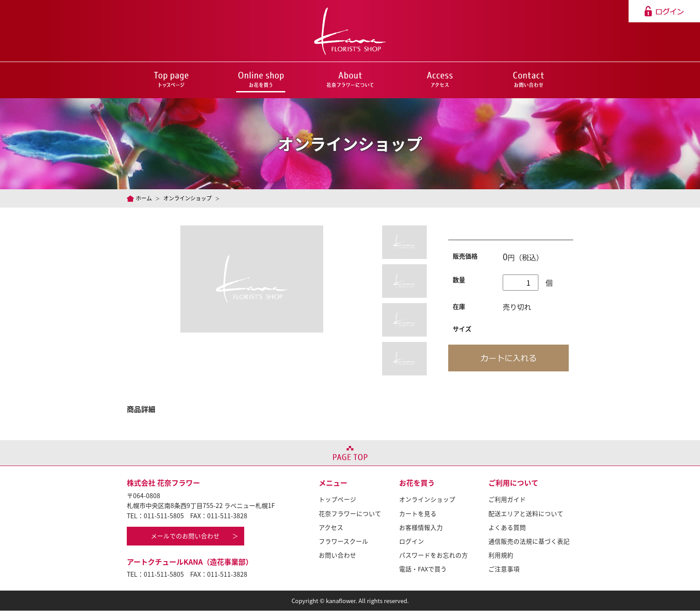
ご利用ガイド (507, 500)
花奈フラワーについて (350, 514)
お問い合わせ (337, 555)
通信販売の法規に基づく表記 (529, 541)
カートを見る (418, 514)
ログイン (412, 541)
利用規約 (501, 555)
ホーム (144, 198)
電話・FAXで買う (423, 569)
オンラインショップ (191, 198)
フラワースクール (344, 541)
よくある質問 (507, 528)
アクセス (331, 528)
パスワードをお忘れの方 (433, 555)
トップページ (337, 500)
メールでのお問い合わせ (186, 537)
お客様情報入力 (421, 528)
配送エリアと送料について (526, 514)
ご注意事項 (504, 569)
